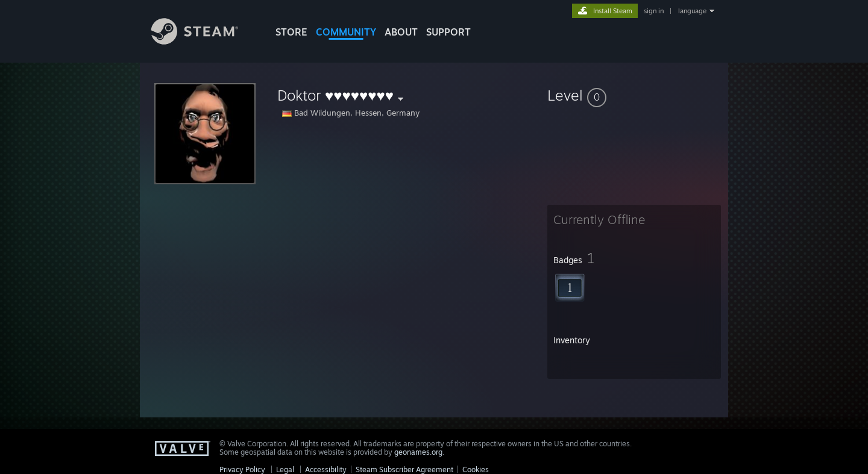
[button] (634, 95)
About (401, 32)
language (692, 11)
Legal (285, 469)
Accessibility (326, 469)
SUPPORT (448, 32)
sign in (654, 11)
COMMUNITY (346, 32)
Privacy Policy (242, 469)
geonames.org (418, 452)
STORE (291, 32)
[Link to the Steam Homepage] (204, 41)
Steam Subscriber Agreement (404, 469)
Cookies (476, 469)
